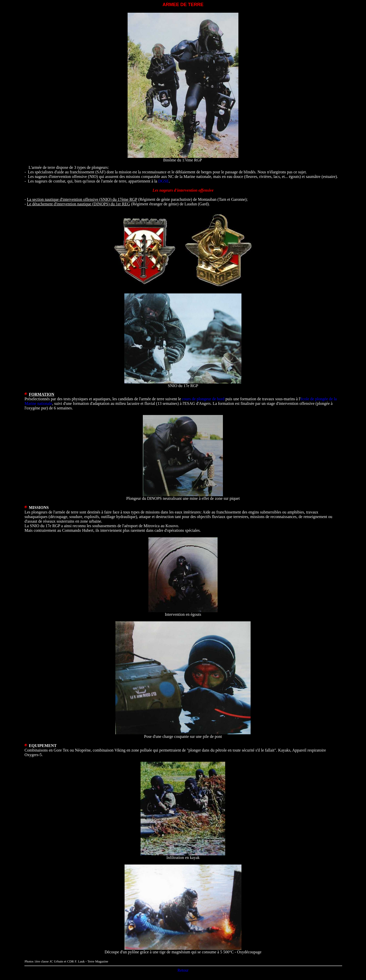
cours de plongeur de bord (203, 399)
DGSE (163, 181)
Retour (183, 970)
